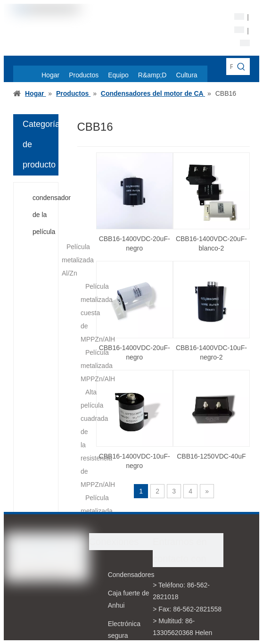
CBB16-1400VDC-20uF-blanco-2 (211, 243)
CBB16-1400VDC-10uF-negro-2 (211, 352)
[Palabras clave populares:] (241, 67)
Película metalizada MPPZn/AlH (98, 366)
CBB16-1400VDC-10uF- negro (135, 461)
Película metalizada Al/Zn (78, 260)
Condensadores (131, 575)
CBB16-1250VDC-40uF (211, 456)
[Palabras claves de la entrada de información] (230, 67)
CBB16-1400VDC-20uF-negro (135, 243)
